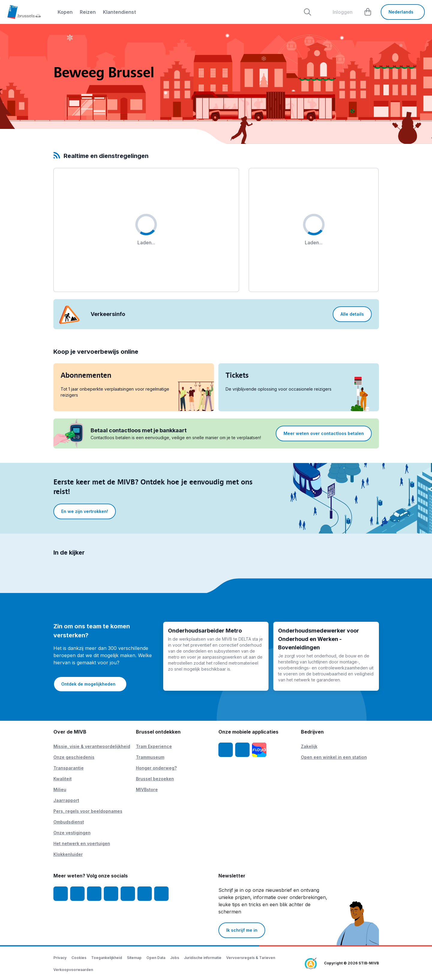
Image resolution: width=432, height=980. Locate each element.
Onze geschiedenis (74, 757)
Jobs (175, 958)
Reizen (88, 12)
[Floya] (259, 750)
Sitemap (134, 958)
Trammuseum (150, 757)
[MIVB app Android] (242, 750)
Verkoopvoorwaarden (73, 970)
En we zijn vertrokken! (85, 511)
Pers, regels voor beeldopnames (88, 811)
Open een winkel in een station (334, 757)
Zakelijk (309, 746)
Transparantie (69, 768)
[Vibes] (145, 894)
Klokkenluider (68, 854)
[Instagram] (77, 894)
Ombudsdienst (69, 822)
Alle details (352, 314)
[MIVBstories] (161, 894)
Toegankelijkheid (107, 958)
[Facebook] (61, 894)
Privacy (60, 958)
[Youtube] (94, 894)
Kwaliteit (63, 779)
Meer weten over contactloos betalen (324, 433)
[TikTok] (128, 894)
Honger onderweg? (156, 768)
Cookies (79, 958)
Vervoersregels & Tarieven (251, 958)
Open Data (156, 958)
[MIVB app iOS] (226, 750)
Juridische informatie (203, 958)
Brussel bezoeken (155, 779)
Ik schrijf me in (242, 930)
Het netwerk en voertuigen (82, 843)
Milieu (60, 789)
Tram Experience (154, 746)
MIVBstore (147, 789)
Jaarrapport (66, 800)
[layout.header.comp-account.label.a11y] (338, 12)
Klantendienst (119, 12)
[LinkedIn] (111, 894)
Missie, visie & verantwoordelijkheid (92, 746)
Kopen (65, 12)
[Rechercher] (307, 12)
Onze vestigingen (72, 833)
